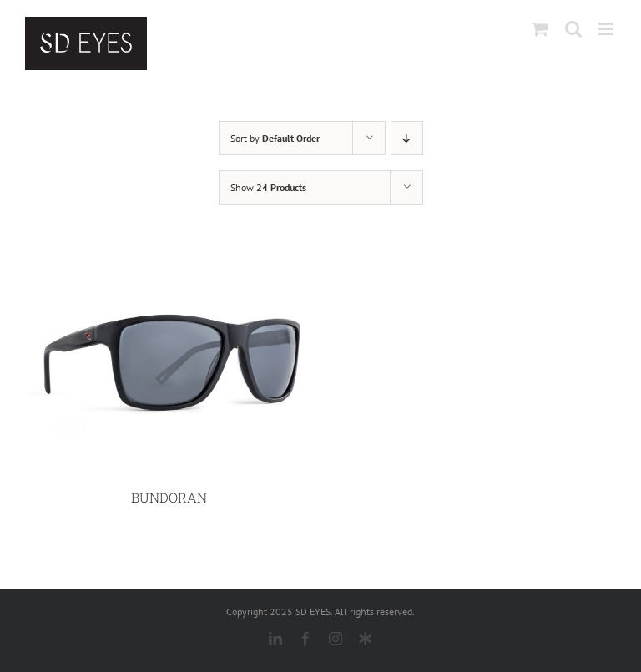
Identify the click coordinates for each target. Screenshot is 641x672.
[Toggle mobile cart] (540, 29)
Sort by (275, 138)
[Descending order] (407, 138)
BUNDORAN (169, 497)
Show (268, 187)
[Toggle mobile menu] (607, 29)
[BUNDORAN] (169, 261)
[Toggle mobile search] (573, 29)
